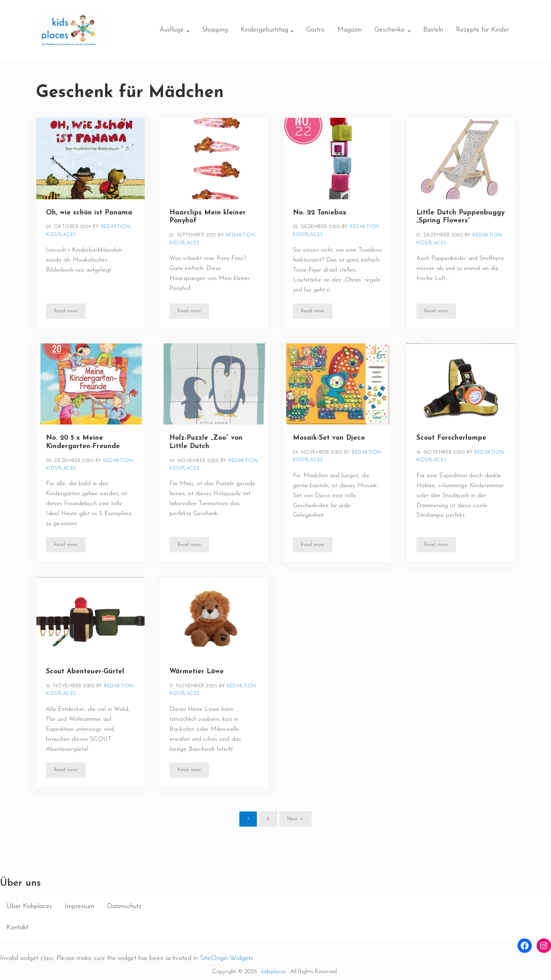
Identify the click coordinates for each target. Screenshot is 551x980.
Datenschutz (124, 906)
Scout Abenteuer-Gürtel (85, 672)
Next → (296, 819)
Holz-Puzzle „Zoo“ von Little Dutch (206, 442)
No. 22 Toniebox (320, 213)
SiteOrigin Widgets (226, 958)
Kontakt (17, 927)
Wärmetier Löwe (197, 672)
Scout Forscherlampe (451, 438)
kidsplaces (274, 972)
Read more (70, 312)
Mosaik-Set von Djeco (329, 438)
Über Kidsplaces (29, 906)
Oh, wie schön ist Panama (89, 213)
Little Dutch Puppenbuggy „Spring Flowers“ (460, 217)
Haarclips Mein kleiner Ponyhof (208, 217)
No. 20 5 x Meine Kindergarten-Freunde (83, 442)
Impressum (80, 906)
